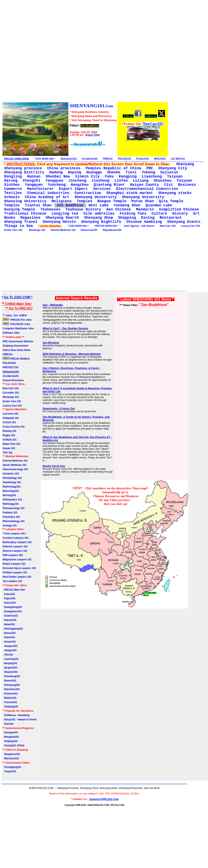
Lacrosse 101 (11, 414)
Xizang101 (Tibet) (13, 745)
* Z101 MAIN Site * (45, 159)
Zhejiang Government (15, 346)
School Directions (13, 380)
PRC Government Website (18, 341)
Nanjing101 (10, 663)
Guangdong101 (12, 607)
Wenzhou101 (11, 758)
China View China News (17, 350)
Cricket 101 (9, 422)
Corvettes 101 (11, 393)
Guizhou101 (10, 616)
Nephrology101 (12, 487)
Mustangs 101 (36, 230)
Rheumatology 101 (14, 521)
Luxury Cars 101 (190, 226)
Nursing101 (9, 495)
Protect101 (143, 159)
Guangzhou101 (12, 611)
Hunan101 (9, 642)
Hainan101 (10, 620)
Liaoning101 (11, 659)
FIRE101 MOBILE (16, 359)
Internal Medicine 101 (63, 230)
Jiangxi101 (10, 650)
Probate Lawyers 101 (15, 572)
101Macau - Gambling (16, 715)
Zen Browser (51, 343)
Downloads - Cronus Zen (59, 408)
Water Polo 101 (12, 444)
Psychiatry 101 (11, 517)
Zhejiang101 (11, 707)
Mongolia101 (11, 737)
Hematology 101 (12, 478)
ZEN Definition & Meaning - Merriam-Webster (72, 354)
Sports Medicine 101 (15, 465)
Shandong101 (11, 676)
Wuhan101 (9, 698)
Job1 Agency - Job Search (139, 226)
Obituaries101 (68, 159)
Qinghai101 (10, 668)
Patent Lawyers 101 (14, 564)
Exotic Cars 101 (13, 230)
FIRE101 (108, 159)
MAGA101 (160, 159)
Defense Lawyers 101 (15, 547)
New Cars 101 (168, 226)
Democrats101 (89, 230)
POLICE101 (124, 159)
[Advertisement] (85, 52)
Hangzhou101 (11, 754)
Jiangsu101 (10, 646)
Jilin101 (8, 655)
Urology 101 (10, 526)
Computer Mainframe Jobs (18, 328)
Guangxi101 (10, 732)
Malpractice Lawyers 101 (17, 560)
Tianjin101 (9, 771)
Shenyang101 (11, 685)
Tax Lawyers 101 (12, 581)
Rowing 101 (10, 431)
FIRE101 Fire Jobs (18, 320)
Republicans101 (112, 230)
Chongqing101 (12, 767)
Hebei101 (9, 624)
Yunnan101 (10, 702)
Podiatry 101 (10, 513)
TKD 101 (8, 453)
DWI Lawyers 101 (13, 555)
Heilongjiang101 (13, 629)
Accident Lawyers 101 (16, 538)
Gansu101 (9, 603)
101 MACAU (178, 159)
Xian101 (8, 724)
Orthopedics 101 (12, 500)
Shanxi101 (9, 681)
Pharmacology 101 (14, 508)
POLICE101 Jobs (17, 324)
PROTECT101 (11, 367)
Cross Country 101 (14, 427)
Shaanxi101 (10, 672)
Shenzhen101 (11, 689)
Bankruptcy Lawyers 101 (17, 542)
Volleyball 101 (11, 418)
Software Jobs (11, 333)
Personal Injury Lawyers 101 (19, 568)
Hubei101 (9, 637)
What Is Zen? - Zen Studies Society (65, 328)
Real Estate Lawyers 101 (17, 577)
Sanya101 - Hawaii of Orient (20, 720)
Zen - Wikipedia (53, 305)
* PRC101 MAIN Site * (106, 226)
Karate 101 (9, 448)
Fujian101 (9, 598)
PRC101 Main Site (14, 590)
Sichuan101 (10, 694)
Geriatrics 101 (11, 474)
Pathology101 (11, 504)
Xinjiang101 (10, 741)
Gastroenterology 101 (15, 469)
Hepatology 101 (12, 482)
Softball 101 (10, 440)
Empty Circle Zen (54, 466)
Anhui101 (9, 594)
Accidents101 (90, 159)
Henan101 (9, 633)
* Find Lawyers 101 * (15, 534)
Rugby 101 (9, 435)
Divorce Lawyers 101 (15, 551)
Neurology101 (11, 491)
